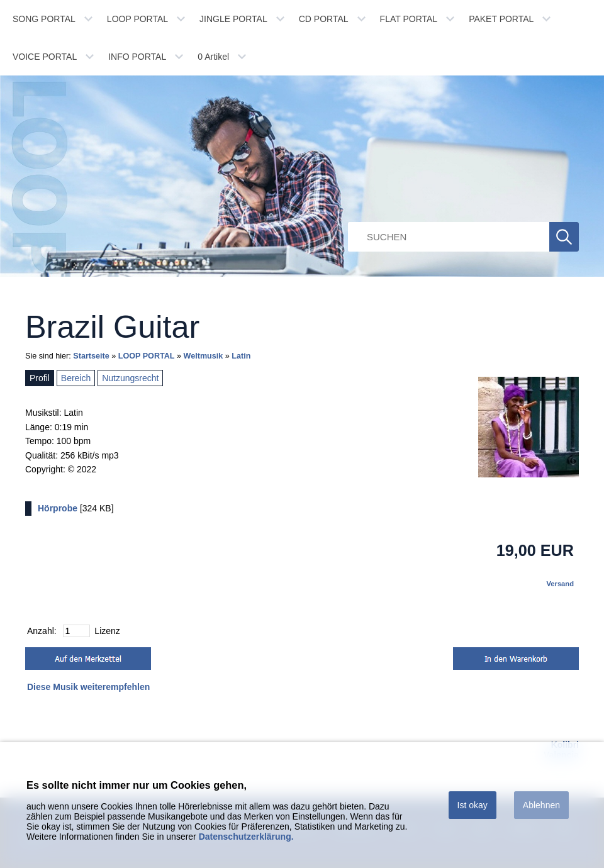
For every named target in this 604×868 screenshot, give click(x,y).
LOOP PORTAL (137, 19)
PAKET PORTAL (501, 19)
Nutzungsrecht (130, 378)
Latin (241, 356)
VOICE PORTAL (45, 57)
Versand (560, 584)
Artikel (213, 57)
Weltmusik (204, 356)
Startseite (91, 356)
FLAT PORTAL (409, 19)
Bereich (76, 378)
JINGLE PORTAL (233, 19)
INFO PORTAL (137, 57)
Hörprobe (58, 508)
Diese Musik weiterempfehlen (88, 687)
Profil (40, 378)
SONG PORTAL (44, 19)
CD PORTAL (324, 19)
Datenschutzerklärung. (246, 837)
